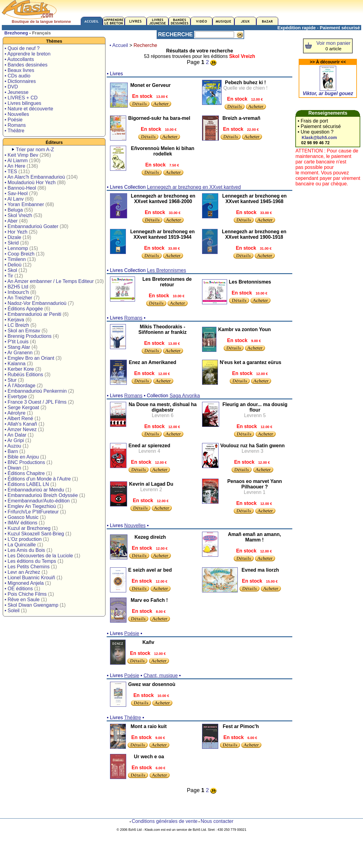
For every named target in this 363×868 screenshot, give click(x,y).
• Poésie (14, 120)
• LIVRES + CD (21, 98)
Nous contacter (217, 821)
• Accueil (119, 45)
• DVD (11, 87)
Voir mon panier (333, 43)
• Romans (15, 125)
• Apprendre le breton (28, 54)
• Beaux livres (19, 70)
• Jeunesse (17, 92)
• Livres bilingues (23, 103)
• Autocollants (19, 59)
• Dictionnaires (20, 81)
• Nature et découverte (29, 109)
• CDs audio (18, 76)
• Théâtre (14, 131)
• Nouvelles (17, 114)
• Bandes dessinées (26, 65)
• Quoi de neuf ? (22, 48)
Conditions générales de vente (165, 821)
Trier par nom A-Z (35, 150)
